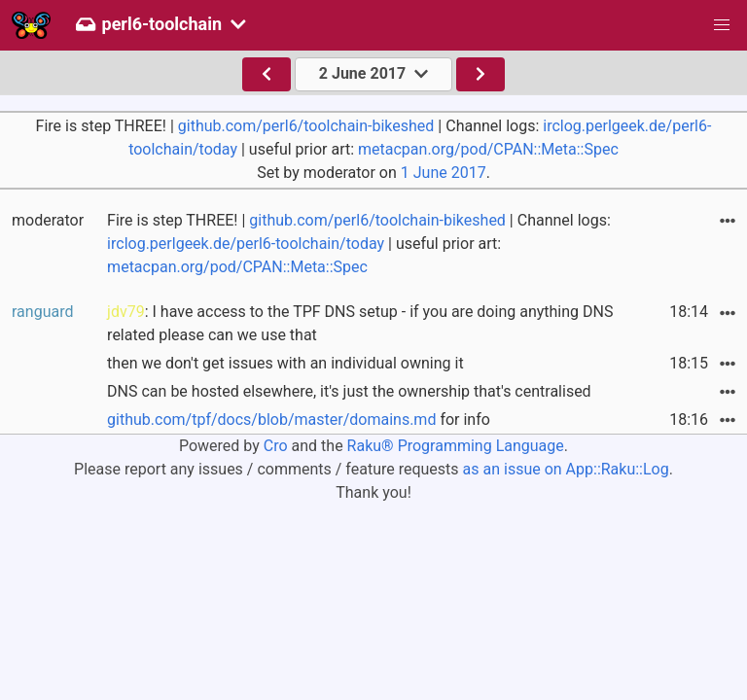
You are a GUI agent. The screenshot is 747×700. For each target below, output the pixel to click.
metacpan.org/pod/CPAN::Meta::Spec (488, 149)
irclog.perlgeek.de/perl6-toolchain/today (246, 244)
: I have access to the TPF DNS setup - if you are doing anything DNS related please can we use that (360, 323)
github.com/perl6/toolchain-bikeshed (306, 126)
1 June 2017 (444, 173)
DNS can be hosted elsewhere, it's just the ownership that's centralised (349, 391)
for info (299, 420)
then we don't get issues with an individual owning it (285, 363)
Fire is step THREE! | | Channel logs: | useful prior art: (359, 244)
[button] (722, 25)
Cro (276, 446)
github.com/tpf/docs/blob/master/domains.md (271, 420)
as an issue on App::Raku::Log (566, 469)
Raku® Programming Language (456, 446)
